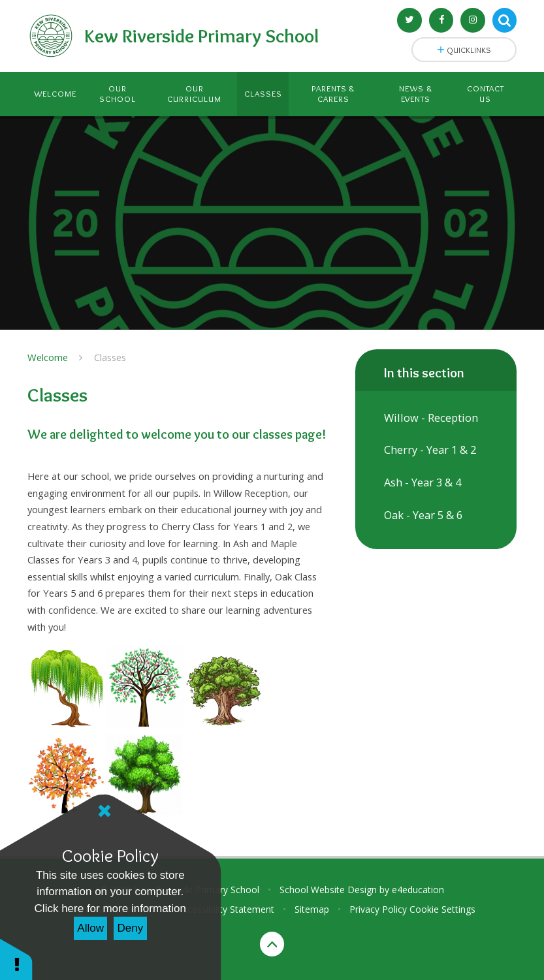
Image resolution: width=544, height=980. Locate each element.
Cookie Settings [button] (442, 909)
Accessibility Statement (226, 909)
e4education (418, 890)
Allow (90, 928)
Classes (110, 357)
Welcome (48, 357)
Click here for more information (110, 909)
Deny (131, 928)
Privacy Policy (378, 909)
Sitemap (312, 909)
